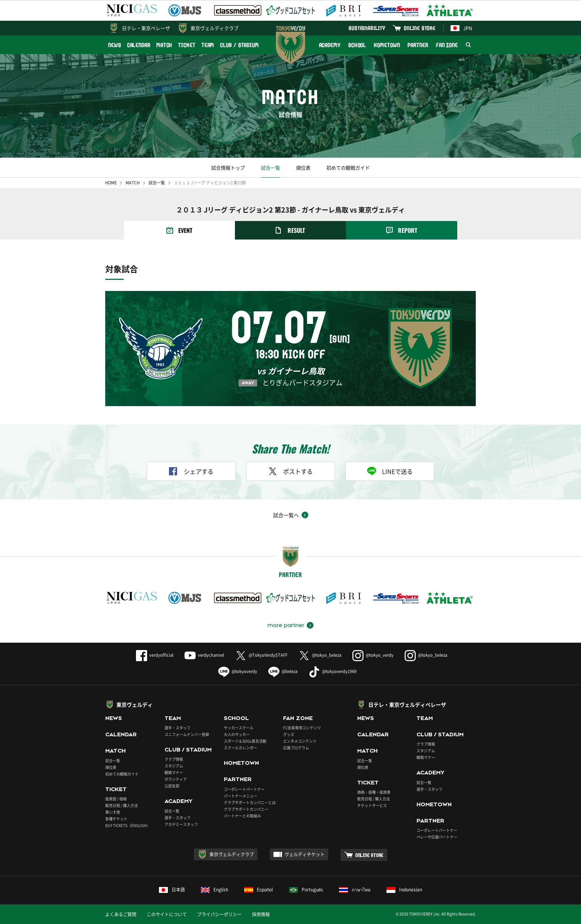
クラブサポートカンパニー (246, 809)
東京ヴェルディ (135, 704)
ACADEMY (330, 45)
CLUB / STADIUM (240, 45)
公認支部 (172, 786)
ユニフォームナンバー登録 (187, 734)
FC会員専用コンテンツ (302, 728)
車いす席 (113, 812)
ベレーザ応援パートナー (437, 837)
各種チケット (116, 819)
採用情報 (261, 914)
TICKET (187, 45)
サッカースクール (239, 728)
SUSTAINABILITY (367, 28)
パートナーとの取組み (242, 816)
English (215, 890)
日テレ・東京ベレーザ (146, 28)
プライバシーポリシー (219, 914)
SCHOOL (357, 45)
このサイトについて (167, 914)
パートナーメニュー (240, 796)
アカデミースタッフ (181, 824)
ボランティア (176, 779)
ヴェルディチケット (305, 854)
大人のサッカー (237, 734)
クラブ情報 (174, 759)
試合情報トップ (228, 168)
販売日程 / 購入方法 (122, 805)
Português (306, 890)
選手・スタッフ (177, 728)
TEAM (208, 45)
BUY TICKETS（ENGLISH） (128, 825)
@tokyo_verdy (373, 655)
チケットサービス (372, 805)
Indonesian (404, 890)
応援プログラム (296, 748)
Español (259, 890)
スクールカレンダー (240, 748)
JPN (461, 28)
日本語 (172, 890)
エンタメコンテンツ (300, 741)
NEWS (115, 45)
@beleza (283, 671)
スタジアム (174, 766)
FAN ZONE (447, 45)
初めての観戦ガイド (348, 168)
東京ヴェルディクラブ (215, 28)
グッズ (289, 734)
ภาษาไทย (355, 890)
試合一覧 (270, 168)
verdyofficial (155, 655)
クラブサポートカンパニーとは (250, 802)
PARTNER (418, 45)
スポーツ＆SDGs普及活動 (245, 741)
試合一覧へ (286, 515)
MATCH (165, 45)
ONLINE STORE (420, 28)
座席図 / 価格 (116, 799)
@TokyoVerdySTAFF (261, 655)
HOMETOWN (387, 45)
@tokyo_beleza (320, 655)
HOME (111, 183)
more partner (286, 625)
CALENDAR (139, 45)
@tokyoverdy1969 (333, 671)
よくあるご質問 (121, 914)
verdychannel (204, 655)
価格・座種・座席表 (374, 792)
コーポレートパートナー (244, 789)
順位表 (303, 168)
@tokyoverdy (238, 671)
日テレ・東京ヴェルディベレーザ (407, 704)
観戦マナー (174, 772)
